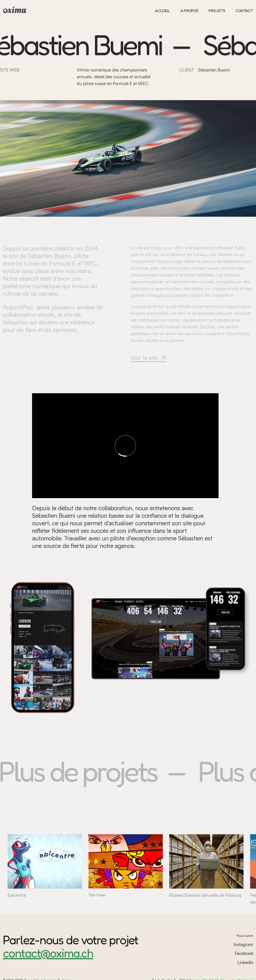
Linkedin (245, 962)
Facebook (244, 953)
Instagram (243, 944)
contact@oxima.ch (48, 953)
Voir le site (149, 358)
